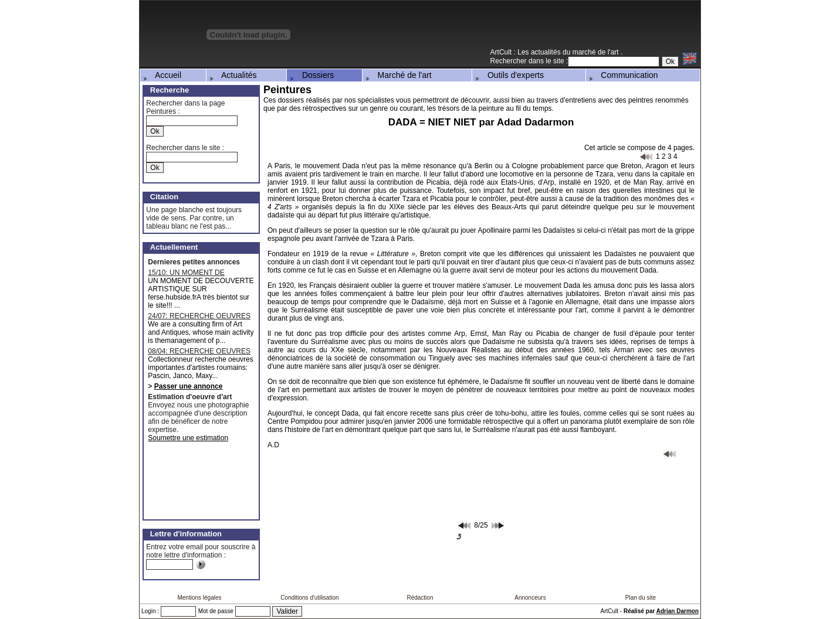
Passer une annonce (189, 386)
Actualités (232, 75)
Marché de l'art (398, 75)
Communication (623, 75)
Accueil (161, 75)
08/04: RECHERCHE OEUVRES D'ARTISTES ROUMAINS (199, 351)
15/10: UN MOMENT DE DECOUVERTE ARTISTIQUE (194, 273)
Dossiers (311, 75)
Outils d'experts (509, 75)
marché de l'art (597, 52)
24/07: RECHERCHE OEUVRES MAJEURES (199, 316)
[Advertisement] (563, 29)
